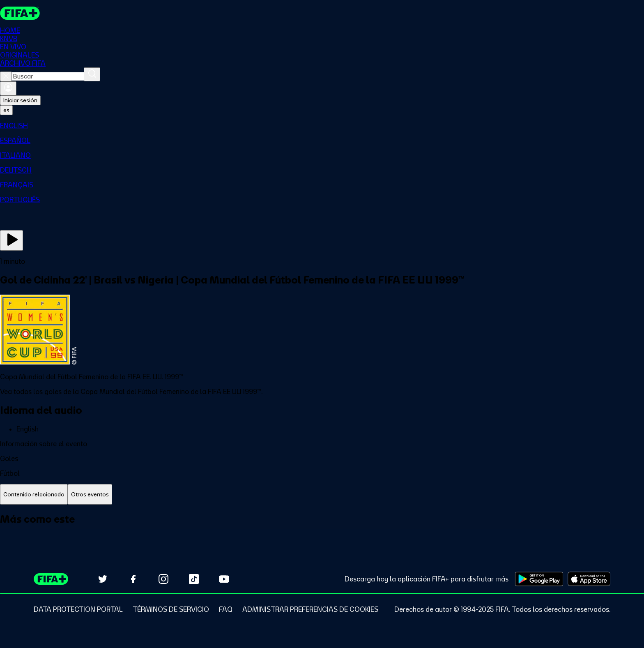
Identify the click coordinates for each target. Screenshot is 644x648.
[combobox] (48, 76)
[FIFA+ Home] (20, 13)
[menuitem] (322, 126)
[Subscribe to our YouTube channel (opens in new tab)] (224, 579)
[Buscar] (92, 74)
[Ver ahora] (11, 240)
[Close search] (6, 76)
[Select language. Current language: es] (6, 110)
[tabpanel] (322, 528)
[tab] (34, 495)
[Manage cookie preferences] (310, 609)
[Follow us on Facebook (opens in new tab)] (133, 579)
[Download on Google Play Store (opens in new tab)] (539, 579)
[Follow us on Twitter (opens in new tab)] (103, 579)
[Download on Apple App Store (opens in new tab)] (589, 579)
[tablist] (322, 495)
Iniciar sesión (20, 100)
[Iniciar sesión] (8, 88)
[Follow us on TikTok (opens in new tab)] (194, 579)
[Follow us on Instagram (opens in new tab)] (163, 579)
